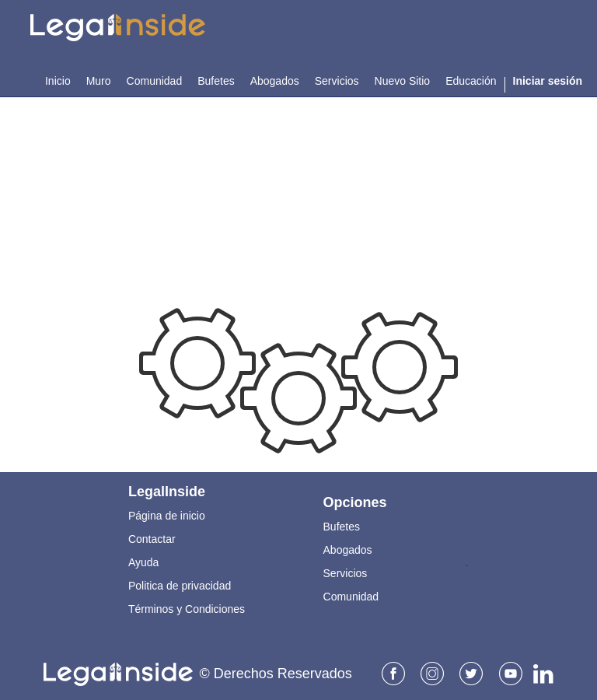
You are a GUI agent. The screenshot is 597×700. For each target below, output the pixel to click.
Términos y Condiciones (187, 609)
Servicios (346, 573)
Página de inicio (167, 516)
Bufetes (342, 527)
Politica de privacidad (180, 586)
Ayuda (143, 562)
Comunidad (351, 597)
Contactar (152, 539)
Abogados (348, 550)
